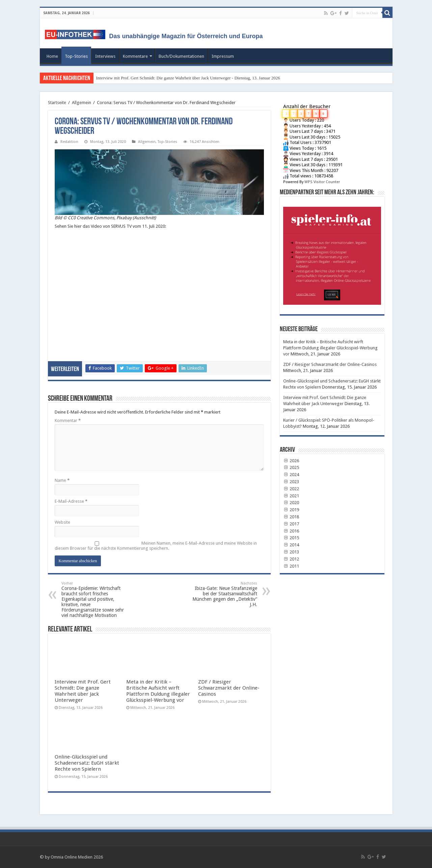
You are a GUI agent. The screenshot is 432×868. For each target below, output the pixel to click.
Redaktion (69, 142)
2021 (291, 496)
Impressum (223, 56)
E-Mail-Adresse (71, 501)
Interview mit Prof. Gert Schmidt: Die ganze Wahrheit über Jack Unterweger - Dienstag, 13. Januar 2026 (188, 78)
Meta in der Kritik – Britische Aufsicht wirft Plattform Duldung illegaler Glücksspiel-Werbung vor (158, 691)
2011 (291, 566)
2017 (291, 524)
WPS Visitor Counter (322, 182)
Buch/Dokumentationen (181, 56)
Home (52, 56)
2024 (291, 475)
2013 (291, 552)
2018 (291, 517)
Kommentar (68, 420)
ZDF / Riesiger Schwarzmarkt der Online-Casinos (229, 688)
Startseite (57, 103)
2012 (291, 559)
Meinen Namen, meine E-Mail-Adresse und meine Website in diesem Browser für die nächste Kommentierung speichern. (156, 546)
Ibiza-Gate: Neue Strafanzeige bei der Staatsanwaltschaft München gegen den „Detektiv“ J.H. (223, 594)
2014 (291, 545)
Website (62, 522)
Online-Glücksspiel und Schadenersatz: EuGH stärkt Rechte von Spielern (87, 763)
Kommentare (135, 56)
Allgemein (82, 103)
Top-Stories (76, 56)
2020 (291, 503)
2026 (291, 461)
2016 (291, 531)
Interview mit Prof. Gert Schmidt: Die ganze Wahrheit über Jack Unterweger (83, 691)
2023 (291, 482)
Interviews (105, 56)
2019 (291, 510)
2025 (291, 467)
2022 (291, 489)
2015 (291, 538)
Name (62, 480)
